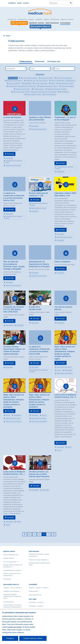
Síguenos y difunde (67, 19)
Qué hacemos (52, 23)
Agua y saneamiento (15, 84)
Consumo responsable (41, 84)
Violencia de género (50, 95)
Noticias (31, 19)
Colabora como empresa (11, 591)
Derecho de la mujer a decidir (21, 92)
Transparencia (22, 19)
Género (53, 84)
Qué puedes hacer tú (11, 584)
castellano (12, 3)
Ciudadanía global (39, 89)
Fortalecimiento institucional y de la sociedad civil (22, 86)
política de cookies (15, 627)
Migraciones (72, 81)
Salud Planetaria (64, 92)
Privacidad (32, 602)
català (19, 3)
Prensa (45, 588)
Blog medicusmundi (35, 595)
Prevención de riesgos (67, 86)
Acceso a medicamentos (58, 81)
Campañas (39, 19)
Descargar (10, 154)
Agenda (46, 19)
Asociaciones (12, 19)
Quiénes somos (37, 23)
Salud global (14, 78)
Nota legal (32, 606)
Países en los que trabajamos (38, 560)
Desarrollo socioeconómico (14, 81)
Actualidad (65, 23)
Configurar (10, 638)
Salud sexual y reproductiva (64, 78)
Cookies (40, 606)
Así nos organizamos (10, 562)
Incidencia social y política (23, 89)
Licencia (40, 602)
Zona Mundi (7, 579)
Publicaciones (55, 19)
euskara (26, 3)
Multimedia (40, 61)
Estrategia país (54, 61)
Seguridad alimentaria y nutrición (48, 86)
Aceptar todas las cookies (33, 638)
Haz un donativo (16, 588)
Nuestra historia (8, 558)
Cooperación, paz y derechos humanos (37, 81)
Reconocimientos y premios (12, 570)
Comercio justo (8, 602)
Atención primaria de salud (34, 95)
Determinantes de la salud (66, 84)
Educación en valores (47, 78)
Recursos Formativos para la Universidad (44, 92)
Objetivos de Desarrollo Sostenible (57, 89)
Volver (8, 36)
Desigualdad (27, 84)
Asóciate (6, 588)
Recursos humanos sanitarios (29, 78)
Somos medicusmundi (10, 555)
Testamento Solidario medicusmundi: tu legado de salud (12, 596)
